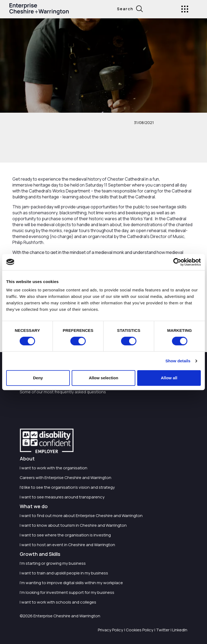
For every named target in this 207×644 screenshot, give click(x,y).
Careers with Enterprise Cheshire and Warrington (65, 478)
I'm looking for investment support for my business (67, 592)
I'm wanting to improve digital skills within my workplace (71, 583)
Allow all (169, 378)
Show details (178, 361)
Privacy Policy (111, 630)
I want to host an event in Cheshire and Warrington (67, 545)
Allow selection (103, 378)
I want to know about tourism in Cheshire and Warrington (73, 525)
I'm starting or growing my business (53, 563)
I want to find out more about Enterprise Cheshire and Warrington (81, 516)
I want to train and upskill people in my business (64, 573)
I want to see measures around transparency (62, 497)
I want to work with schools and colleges (58, 602)
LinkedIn (180, 630)
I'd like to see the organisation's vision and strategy (67, 487)
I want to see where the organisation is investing (65, 535)
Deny (38, 378)
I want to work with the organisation (54, 468)
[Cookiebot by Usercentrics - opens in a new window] (177, 262)
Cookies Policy (140, 630)
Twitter (163, 630)
